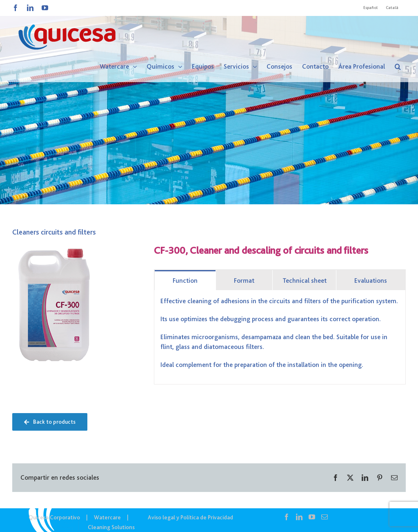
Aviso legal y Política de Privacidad (190, 517)
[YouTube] (312, 517)
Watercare (107, 517)
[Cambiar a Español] (370, 8)
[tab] (185, 280)
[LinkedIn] (299, 517)
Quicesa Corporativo (54, 517)
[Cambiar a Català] (392, 8)
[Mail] (325, 517)
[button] (398, 67)
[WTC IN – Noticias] (209, 102)
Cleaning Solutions (111, 527)
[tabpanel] (280, 337)
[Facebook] (287, 517)
